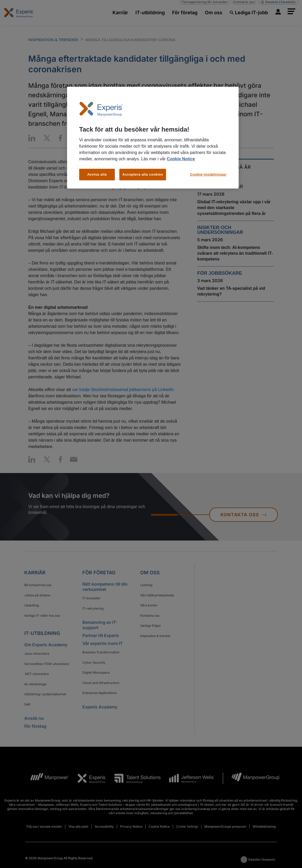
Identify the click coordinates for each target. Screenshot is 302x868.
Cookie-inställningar (208, 174)
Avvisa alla (97, 174)
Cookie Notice (181, 159)
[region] (153, 138)
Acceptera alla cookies (143, 174)
